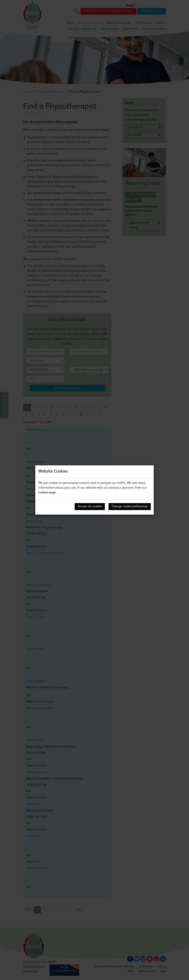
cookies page (47, 493)
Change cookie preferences (130, 506)
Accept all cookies (90, 506)
